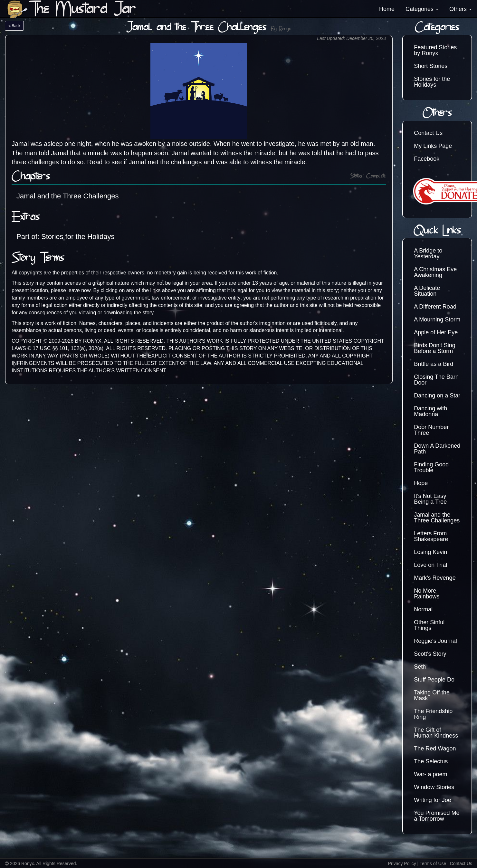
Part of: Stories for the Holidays (65, 237)
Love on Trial (430, 565)
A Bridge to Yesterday (428, 253)
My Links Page (433, 146)
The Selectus (431, 761)
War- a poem (430, 774)
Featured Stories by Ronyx (435, 50)
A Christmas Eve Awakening (435, 272)
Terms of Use (433, 863)
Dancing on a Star (437, 396)
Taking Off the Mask (432, 695)
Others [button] (460, 9)
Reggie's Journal (435, 641)
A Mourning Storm (437, 320)
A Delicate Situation (427, 291)
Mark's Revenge (435, 578)
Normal (423, 609)
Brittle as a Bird (434, 364)
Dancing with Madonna (430, 411)
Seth (420, 667)
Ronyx (285, 29)
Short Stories (431, 66)
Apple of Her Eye (436, 332)
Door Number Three (431, 430)
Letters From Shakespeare (431, 536)
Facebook (427, 159)
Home (387, 9)
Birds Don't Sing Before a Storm (435, 348)
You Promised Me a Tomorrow (437, 816)
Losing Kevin (430, 552)
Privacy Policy (402, 863)
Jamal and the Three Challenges (68, 196)
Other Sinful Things (429, 625)
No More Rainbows (427, 594)
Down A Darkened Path (437, 449)
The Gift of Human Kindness (436, 733)
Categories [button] (422, 9)
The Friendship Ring (433, 714)
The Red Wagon (435, 749)
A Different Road (435, 307)
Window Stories (434, 787)
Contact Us (428, 133)
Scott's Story (430, 654)
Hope (421, 483)
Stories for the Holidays (432, 82)
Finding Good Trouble (431, 467)
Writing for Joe (433, 800)
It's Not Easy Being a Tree (430, 499)
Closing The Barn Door (436, 380)
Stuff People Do (434, 680)
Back (14, 26)
